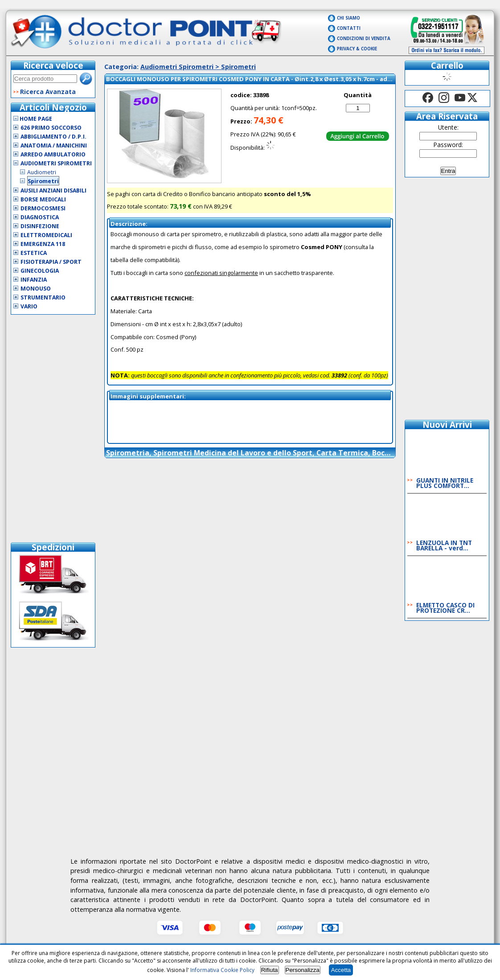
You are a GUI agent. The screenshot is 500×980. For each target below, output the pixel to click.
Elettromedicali (46, 235)
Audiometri (42, 172)
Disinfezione (40, 226)
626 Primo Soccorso (51, 128)
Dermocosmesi (43, 208)
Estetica (34, 253)
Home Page (33, 119)
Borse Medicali (43, 199)
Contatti (349, 28)
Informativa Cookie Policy (222, 970)
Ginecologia (40, 271)
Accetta (341, 970)
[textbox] (45, 79)
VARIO (29, 306)
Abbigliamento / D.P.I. (53, 137)
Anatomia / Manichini (54, 146)
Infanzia (34, 280)
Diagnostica (40, 217)
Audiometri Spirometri (56, 163)
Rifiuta (270, 970)
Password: (448, 145)
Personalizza (303, 970)
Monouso (36, 289)
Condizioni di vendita (364, 39)
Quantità (358, 95)
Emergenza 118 (43, 244)
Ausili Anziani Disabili (53, 191)
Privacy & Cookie (357, 49)
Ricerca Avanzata (48, 92)
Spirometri (43, 181)
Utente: (448, 127)
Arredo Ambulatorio (53, 154)
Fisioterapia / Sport (51, 262)
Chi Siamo (348, 18)
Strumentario (43, 297)
